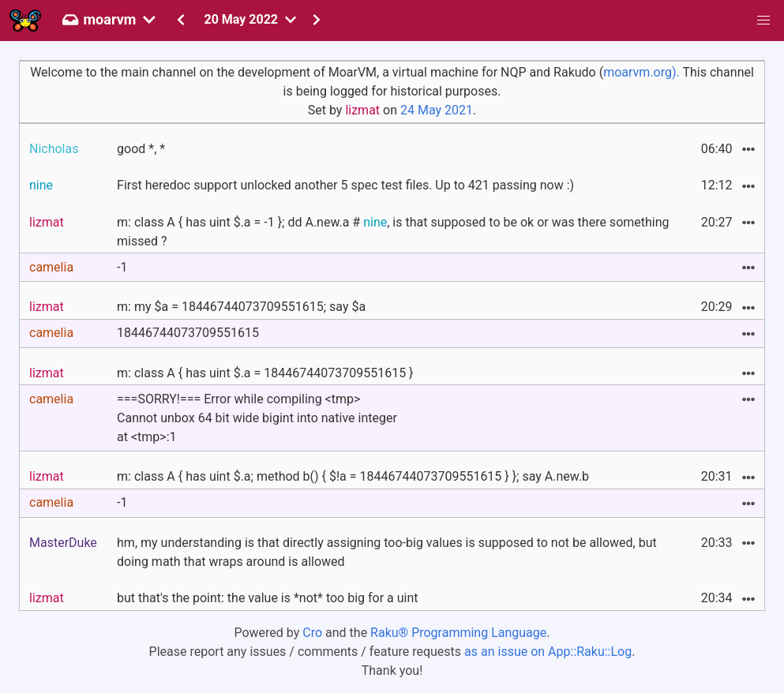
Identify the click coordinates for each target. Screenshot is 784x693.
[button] (763, 21)
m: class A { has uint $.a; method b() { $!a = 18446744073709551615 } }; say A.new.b (353, 476)
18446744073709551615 (188, 333)
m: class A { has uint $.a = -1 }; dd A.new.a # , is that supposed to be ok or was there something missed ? (393, 232)
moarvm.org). (641, 72)
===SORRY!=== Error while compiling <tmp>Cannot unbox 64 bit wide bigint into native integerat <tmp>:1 (257, 418)
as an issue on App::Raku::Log (548, 652)
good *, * (141, 149)
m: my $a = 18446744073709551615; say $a (241, 307)
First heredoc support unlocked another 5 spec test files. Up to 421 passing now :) (345, 185)
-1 (122, 267)
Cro (312, 633)
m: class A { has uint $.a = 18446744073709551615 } (265, 373)
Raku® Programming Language (458, 633)
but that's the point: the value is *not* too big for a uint (268, 598)
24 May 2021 (437, 110)
